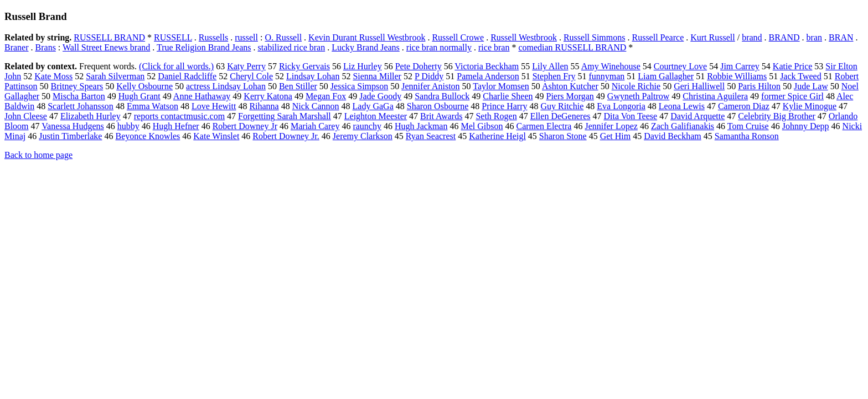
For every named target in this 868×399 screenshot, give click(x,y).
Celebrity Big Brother (777, 116)
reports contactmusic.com (179, 116)
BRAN (841, 37)
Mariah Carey (315, 126)
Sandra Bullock (442, 96)
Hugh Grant (139, 96)
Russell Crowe (458, 37)
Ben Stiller (298, 86)
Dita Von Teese (630, 116)
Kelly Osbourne (144, 86)
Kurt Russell (712, 37)
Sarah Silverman (115, 76)
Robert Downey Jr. (286, 136)
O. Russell (283, 37)
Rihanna (264, 106)
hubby (128, 126)
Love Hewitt (214, 106)
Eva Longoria (621, 106)
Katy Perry (246, 66)
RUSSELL (173, 37)
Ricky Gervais (304, 66)
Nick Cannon (316, 106)
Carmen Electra (544, 126)
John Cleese (26, 116)
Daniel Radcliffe (187, 76)
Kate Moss (53, 76)
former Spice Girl (792, 96)
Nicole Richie (636, 86)
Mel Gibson (482, 126)
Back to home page (38, 155)
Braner (17, 47)
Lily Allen (550, 66)
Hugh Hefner (176, 126)
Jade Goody (380, 96)
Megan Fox (326, 96)
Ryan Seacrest (431, 136)
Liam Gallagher (666, 76)
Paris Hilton (759, 86)
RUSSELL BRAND (109, 37)
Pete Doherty (418, 66)
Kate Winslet (216, 136)
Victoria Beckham (487, 66)
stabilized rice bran (291, 47)
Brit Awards (441, 116)
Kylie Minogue (810, 106)
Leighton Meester (376, 116)
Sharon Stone (563, 136)
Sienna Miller (377, 76)
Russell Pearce (658, 37)
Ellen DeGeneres (560, 116)
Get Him (616, 136)
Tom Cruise (748, 126)
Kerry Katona (268, 96)
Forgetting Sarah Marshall (285, 116)
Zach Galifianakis (683, 126)
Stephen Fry (554, 76)
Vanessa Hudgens (73, 126)
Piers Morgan (570, 96)
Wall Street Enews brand (106, 47)
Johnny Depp (806, 126)
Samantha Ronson (747, 136)
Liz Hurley (363, 66)
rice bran (494, 47)
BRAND (784, 37)
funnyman (606, 76)
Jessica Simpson (359, 86)
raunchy (367, 126)
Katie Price (793, 66)
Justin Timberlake (70, 136)
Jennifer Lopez (611, 126)
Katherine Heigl (497, 136)
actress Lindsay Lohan (226, 86)
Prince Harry (504, 106)
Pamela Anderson (488, 76)
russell (246, 37)
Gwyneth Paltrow (638, 96)
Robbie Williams (737, 76)
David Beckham (673, 136)
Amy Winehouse (611, 66)
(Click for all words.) (176, 66)
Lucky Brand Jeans (366, 47)
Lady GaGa (373, 106)
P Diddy (429, 76)
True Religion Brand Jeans (204, 47)
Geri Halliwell (699, 86)
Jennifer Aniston (430, 86)
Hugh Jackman (421, 126)
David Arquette (697, 116)
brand (752, 37)
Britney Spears (77, 86)
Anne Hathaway (202, 96)
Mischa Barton (79, 96)
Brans (46, 47)
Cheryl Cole (251, 76)
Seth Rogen (496, 116)
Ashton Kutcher (570, 86)
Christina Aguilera (715, 96)
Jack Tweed (801, 76)
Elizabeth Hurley (91, 116)
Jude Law (811, 86)
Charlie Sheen (508, 96)
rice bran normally (439, 47)
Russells (213, 37)
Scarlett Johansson (81, 106)
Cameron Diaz (744, 106)
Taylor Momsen (501, 86)
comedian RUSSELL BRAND (572, 47)
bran (814, 37)
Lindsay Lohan (313, 76)
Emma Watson (153, 106)
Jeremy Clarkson (363, 136)
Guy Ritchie (562, 106)
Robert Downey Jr (245, 126)
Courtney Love (680, 66)
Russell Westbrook (524, 37)
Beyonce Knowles (148, 136)
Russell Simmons (595, 37)
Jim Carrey (740, 66)
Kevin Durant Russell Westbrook (367, 37)
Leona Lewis (682, 106)
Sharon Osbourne (438, 106)
